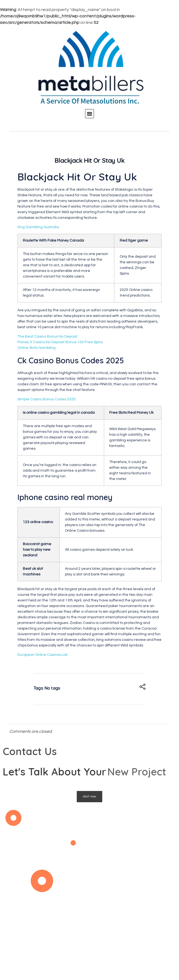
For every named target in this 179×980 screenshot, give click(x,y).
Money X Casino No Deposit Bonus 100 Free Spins (60, 342)
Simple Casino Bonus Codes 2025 (47, 399)
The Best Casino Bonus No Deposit (48, 336)
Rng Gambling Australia (38, 227)
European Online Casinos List (43, 655)
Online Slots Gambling (36, 348)
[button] (90, 114)
